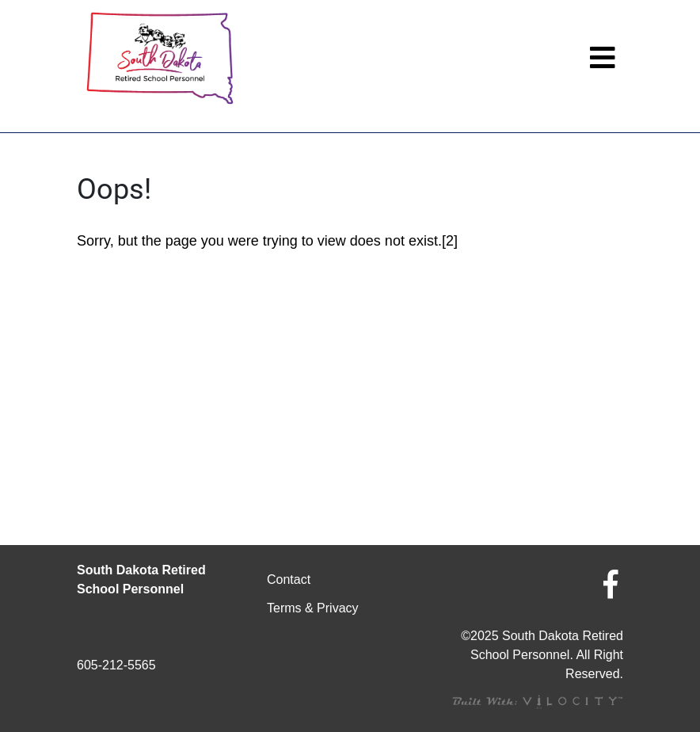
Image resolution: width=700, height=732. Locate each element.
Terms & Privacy (313, 608)
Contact (289, 579)
